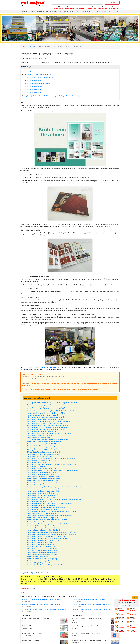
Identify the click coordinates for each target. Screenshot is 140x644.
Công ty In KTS (113, 11)
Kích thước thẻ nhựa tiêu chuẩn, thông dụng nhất (43, 481)
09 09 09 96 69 (92, 383)
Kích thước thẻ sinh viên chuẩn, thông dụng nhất (42, 495)
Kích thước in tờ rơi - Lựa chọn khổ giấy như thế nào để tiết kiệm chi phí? (50, 411)
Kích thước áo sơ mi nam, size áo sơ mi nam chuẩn (43, 489)
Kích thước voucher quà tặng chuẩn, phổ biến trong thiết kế (46, 429)
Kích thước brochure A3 (33, 87)
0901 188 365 (27, 385)
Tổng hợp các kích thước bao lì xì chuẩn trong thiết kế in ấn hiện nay (49, 434)
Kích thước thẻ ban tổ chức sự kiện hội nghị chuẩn (43, 491)
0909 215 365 (32, 383)
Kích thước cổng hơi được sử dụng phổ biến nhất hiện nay (46, 528)
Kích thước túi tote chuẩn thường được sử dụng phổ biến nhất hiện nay (50, 503)
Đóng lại (136, 597)
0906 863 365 (52, 383)
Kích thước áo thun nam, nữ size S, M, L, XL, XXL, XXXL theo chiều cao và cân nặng (54, 487)
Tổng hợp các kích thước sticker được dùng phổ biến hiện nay (47, 427)
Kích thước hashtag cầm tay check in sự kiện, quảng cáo (45, 419)
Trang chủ (25, 11)
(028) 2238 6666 (34, 390)
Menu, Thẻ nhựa (54, 11)
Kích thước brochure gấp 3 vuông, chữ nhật (39, 78)
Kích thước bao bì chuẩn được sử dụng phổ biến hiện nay (45, 530)
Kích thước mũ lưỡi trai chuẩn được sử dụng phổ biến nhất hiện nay (49, 524)
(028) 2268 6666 (81, 390)
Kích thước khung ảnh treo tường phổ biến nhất (42, 473)
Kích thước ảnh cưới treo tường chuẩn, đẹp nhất (42, 551)
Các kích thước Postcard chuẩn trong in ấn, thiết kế (43, 452)
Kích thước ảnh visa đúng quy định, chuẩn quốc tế (43, 561)
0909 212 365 (102, 383)
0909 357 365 (82, 383)
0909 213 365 (112, 383)
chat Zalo (130, 606)
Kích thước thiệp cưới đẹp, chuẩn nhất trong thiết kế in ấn (45, 446)
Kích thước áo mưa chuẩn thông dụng (39, 438)
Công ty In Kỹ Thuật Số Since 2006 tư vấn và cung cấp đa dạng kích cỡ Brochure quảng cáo (52, 96)
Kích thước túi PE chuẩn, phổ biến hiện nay (41, 505)
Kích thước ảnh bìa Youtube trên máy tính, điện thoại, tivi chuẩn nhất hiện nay (52, 534)
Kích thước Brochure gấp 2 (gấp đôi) (37, 84)
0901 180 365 (72, 383)
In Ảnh (45, 11)
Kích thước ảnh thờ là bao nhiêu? (38, 557)
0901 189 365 (62, 383)
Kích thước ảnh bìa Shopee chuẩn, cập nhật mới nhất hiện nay (47, 538)
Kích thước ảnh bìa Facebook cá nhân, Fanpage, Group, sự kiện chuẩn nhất (51, 532)
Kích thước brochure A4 (33, 90)
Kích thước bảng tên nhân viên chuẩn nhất (40, 475)
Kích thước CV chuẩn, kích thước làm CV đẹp (42, 468)
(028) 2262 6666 (46, 390)
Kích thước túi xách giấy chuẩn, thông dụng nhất (42, 510)
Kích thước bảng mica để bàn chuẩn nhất (40, 522)
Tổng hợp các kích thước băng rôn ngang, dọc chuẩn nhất (46, 417)
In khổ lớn (80, 11)
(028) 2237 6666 (93, 390)
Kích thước (34, 46)
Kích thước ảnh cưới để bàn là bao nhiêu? (40, 544)
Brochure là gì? (28, 72)
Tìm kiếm (112, 3)
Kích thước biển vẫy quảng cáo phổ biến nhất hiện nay (44, 483)
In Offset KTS (89, 11)
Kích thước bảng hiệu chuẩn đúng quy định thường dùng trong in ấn (49, 421)
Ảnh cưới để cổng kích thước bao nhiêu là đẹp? (42, 549)
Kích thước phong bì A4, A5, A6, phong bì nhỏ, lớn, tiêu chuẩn (47, 448)
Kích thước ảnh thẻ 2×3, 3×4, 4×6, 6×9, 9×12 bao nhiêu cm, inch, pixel (49, 444)
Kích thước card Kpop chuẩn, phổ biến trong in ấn (43, 477)
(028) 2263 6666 (58, 390)
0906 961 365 (42, 383)
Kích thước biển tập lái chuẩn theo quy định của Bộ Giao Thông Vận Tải (50, 520)
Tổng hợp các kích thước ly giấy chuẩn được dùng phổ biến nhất (48, 440)
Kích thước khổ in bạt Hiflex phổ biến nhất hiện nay (43, 479)
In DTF (98, 11)
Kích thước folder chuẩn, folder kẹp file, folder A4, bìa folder (46, 413)
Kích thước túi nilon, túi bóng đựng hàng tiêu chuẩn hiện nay (46, 507)
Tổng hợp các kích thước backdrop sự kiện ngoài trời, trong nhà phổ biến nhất (52, 403)
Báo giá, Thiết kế (36, 11)
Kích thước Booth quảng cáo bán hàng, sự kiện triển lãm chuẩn (47, 565)
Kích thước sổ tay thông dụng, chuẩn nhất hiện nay (43, 454)
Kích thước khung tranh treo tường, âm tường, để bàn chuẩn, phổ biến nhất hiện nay (54, 499)
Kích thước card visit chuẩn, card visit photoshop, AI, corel (45, 405)
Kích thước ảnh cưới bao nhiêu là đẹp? (39, 542)
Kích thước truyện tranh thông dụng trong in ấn (42, 460)
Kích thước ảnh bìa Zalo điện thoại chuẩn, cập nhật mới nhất (46, 536)
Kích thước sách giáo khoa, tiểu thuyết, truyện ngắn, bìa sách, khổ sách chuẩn (52, 464)
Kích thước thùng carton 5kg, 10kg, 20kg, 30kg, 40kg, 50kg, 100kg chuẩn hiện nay (53, 471)
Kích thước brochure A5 (33, 93)
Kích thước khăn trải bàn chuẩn (37, 485)
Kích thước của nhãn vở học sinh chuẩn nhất (41, 514)
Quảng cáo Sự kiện (68, 11)
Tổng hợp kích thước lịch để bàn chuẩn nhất (41, 450)
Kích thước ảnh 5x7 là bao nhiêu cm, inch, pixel (42, 555)
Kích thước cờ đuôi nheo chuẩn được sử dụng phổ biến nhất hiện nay (49, 516)
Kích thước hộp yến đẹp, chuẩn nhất (39, 563)
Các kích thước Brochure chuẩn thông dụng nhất (38, 75)
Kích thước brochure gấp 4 (34, 81)
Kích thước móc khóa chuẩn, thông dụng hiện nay (43, 518)
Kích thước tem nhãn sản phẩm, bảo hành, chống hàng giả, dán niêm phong (51, 458)
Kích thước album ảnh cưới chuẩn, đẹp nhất (41, 546)
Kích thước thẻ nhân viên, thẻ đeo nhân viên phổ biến (44, 442)
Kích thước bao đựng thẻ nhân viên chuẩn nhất (42, 553)
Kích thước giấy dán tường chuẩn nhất (39, 456)
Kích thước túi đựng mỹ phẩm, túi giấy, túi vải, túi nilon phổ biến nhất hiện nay (52, 512)
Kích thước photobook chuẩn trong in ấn (40, 436)
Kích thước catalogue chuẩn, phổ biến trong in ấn (43, 415)
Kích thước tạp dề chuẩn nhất (36, 466)
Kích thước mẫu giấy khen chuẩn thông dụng (41, 432)
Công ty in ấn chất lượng (48, 367)
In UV (104, 11)
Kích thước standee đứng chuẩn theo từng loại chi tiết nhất (46, 409)
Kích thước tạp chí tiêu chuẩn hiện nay (39, 462)
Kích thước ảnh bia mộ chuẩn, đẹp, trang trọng (42, 559)
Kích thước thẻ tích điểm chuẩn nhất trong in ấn (42, 493)
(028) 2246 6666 (70, 390)
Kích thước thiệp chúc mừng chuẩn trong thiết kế (42, 497)
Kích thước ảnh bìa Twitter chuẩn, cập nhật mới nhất (44, 540)
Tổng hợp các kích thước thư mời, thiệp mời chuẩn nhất (45, 423)
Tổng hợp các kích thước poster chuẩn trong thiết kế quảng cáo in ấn (49, 407)
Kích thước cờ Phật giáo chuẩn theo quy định (41, 526)
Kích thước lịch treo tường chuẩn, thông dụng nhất (43, 501)
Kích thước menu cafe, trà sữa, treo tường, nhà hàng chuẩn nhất (48, 425)
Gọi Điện (123, 606)
